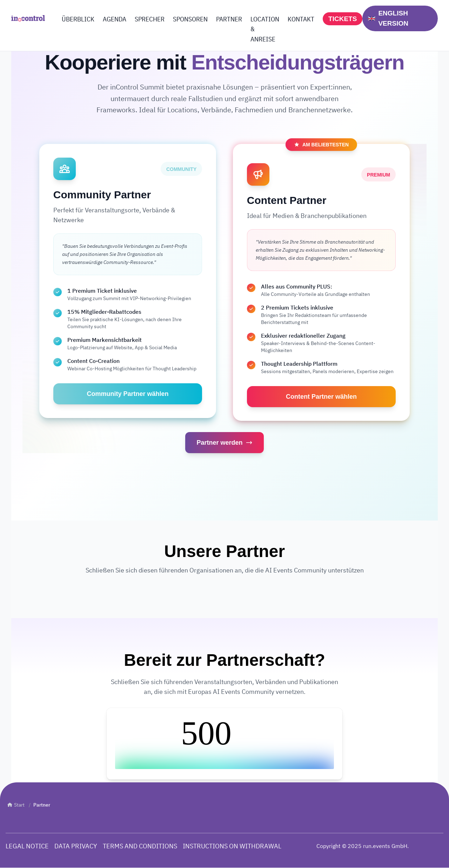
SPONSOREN (190, 19)
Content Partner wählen (321, 397)
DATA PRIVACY (76, 846)
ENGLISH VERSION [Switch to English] (388, 18)
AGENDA (115, 19)
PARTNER (229, 19)
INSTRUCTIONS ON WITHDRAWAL (232, 846)
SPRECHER (150, 19)
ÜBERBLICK (78, 19)
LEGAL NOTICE (27, 846)
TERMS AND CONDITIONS (140, 846)
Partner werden (224, 443)
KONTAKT (301, 19)
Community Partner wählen (128, 394)
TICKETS (343, 19)
